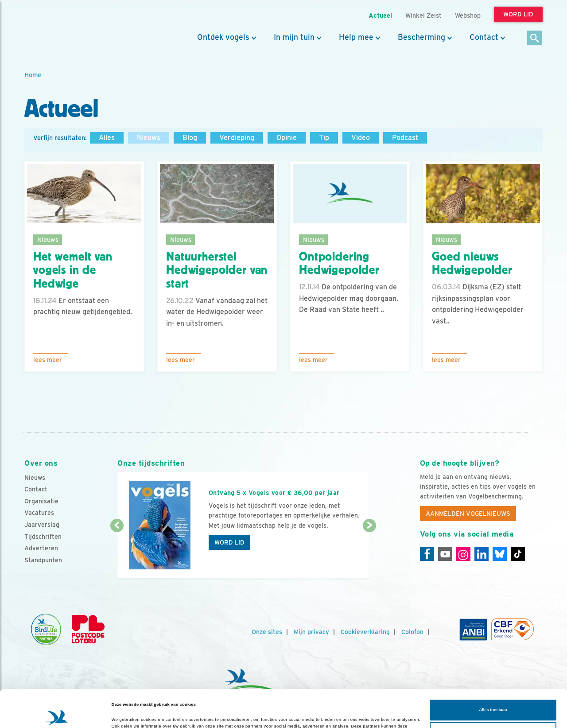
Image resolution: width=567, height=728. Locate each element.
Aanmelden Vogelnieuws (468, 514)
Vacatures (39, 513)
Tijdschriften (43, 537)
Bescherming (421, 37)
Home (33, 75)
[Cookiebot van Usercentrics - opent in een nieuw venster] (57, 713)
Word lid (229, 542)
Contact (484, 37)
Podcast (405, 138)
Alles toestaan (493, 675)
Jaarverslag (42, 525)
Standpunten (43, 560)
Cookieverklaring (365, 632)
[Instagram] (463, 554)
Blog (190, 138)
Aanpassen (493, 697)
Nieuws (149, 138)
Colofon (412, 632)
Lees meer (48, 360)
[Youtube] (445, 554)
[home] (64, 28)
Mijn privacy (311, 632)
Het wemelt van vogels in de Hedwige (73, 270)
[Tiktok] (518, 554)
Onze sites (267, 632)
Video (361, 138)
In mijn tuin (294, 37)
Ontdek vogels (223, 37)
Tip (324, 138)
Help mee (356, 37)
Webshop (468, 15)
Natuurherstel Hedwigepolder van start (217, 270)
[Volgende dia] (369, 553)
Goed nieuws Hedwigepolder (472, 263)
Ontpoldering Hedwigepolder (339, 263)
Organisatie (41, 501)
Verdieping (237, 138)
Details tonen (125, 713)
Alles (107, 138)
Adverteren (41, 548)
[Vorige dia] (117, 553)
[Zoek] (535, 38)
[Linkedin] (482, 554)
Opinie (287, 138)
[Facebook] (427, 554)
